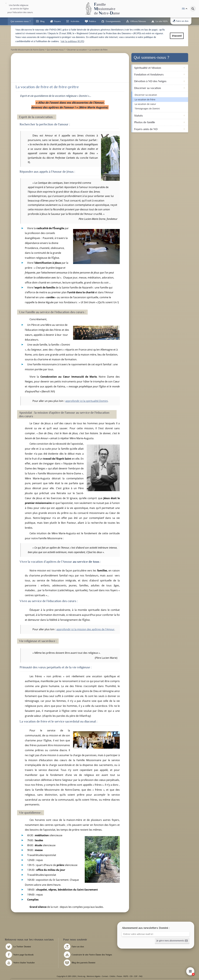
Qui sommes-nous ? (21, 21)
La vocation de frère (145, 99)
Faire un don (181, 21)
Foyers (57, 21)
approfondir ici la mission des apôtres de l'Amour (85, 629)
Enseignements (113, 21)
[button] (172, 941)
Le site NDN (162, 21)
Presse (119, 976)
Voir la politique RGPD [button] (72, 41)
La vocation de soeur (145, 104)
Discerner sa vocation (146, 95)
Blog (42, 21)
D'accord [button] (177, 36)
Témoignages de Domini (147, 109)
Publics (93, 21)
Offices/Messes (138, 21)
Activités (75, 21)
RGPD (126, 976)
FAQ (141, 976)
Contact (105, 976)
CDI (131, 976)
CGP (136, 976)
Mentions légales (94, 976)
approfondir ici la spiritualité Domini (87, 401)
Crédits (112, 976)
